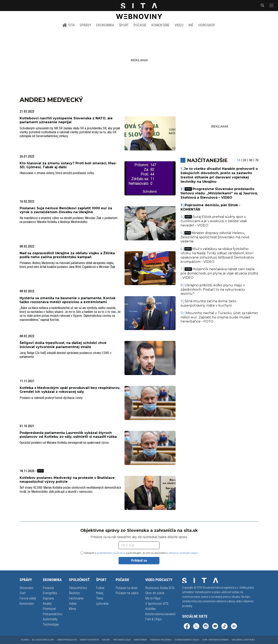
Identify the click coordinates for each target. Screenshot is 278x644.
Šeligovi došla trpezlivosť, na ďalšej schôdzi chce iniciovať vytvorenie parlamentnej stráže (63, 345)
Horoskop (207, 25)
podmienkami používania (111, 553)
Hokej (100, 593)
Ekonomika (105, 25)
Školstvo (74, 593)
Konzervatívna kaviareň (160, 614)
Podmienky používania (161, 640)
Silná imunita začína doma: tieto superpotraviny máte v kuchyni (208, 303)
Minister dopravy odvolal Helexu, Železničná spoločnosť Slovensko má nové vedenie (215, 237)
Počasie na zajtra (127, 593)
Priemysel (49, 609)
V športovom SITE (157, 604)
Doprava (48, 598)
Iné (191, 25)
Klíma (72, 609)
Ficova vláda (28, 598)
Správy (85, 25)
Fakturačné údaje (122, 640)
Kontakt (106, 640)
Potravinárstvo (53, 614)
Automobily (50, 619)
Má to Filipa (153, 598)
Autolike (151, 609)
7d (257, 160)
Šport (124, 25)
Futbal (100, 588)
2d (244, 160)
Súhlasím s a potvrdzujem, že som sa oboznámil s (139, 553)
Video (179, 25)
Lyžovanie (102, 604)
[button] (271, 6)
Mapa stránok (140, 640)
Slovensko (26, 588)
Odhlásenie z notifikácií (243, 640)
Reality (47, 604)
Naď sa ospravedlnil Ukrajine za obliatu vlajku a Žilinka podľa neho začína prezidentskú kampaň (67, 255)
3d (251, 160)
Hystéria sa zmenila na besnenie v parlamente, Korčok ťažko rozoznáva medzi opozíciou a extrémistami (68, 300)
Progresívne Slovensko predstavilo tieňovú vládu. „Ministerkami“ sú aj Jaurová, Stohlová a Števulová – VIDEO (219, 193)
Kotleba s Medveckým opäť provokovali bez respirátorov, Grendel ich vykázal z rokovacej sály (70, 390)
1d (239, 160)
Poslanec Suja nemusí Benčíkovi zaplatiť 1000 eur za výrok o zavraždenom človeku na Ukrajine (66, 210)
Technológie (51, 624)
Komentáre (161, 25)
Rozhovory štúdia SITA (160, 588)
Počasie (140, 25)
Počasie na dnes (127, 588)
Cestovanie (76, 598)
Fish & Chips (154, 619)
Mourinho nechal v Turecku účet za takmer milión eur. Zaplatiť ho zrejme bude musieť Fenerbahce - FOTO (219, 317)
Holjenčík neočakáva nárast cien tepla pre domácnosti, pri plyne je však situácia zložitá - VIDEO (219, 273)
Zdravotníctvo (78, 588)
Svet (23, 593)
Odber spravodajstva (67, 640)
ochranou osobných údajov (183, 553)
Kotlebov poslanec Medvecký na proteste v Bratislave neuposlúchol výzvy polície (67, 480)
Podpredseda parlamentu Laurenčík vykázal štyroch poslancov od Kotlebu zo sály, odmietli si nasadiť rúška (68, 435)
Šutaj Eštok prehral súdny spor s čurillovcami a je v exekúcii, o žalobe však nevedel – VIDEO (214, 221)
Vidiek (73, 604)
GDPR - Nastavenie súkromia (215, 640)
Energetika (50, 593)
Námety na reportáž (89, 640)
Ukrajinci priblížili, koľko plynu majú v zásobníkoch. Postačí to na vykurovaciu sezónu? (213, 290)
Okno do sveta (155, 593)
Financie (48, 588)
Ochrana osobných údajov (187, 640)
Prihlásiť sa (139, 561)
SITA (68, 25)
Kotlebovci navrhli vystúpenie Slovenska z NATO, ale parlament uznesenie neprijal (66, 120)
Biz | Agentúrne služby (43, 640)
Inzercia (25, 640)
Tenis (100, 598)
